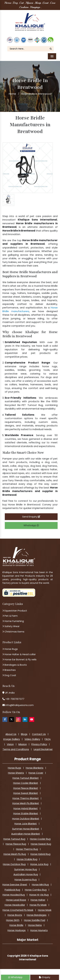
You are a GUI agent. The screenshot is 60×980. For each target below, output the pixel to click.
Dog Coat (9, 675)
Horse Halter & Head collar (19, 654)
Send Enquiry (31, 517)
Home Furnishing (13, 621)
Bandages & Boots (15, 665)
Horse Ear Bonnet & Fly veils (19, 659)
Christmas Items (13, 632)
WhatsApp (31, 525)
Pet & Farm (10, 616)
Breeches (9, 670)
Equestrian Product (15, 611)
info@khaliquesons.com (19, 705)
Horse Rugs (10, 649)
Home (12, 94)
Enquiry (45, 977)
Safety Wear (11, 626)
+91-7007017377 (15, 699)
